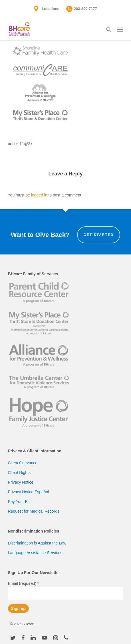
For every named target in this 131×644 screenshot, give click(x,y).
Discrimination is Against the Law (37, 543)
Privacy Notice (21, 482)
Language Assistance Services (35, 553)
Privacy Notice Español (29, 492)
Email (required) (24, 583)
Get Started (99, 235)
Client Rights (19, 473)
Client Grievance (23, 463)
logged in (39, 195)
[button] (120, 29)
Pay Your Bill (19, 502)
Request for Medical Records (34, 511)
